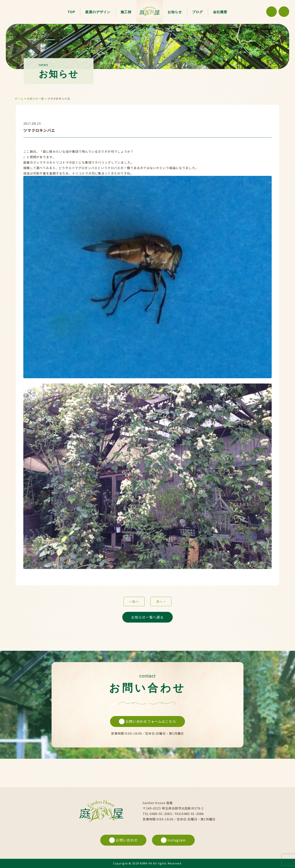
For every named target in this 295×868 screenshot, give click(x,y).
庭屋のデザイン (98, 12)
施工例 (126, 12)
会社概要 (220, 12)
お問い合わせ (123, 840)
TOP (71, 12)
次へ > (161, 601)
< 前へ (134, 601)
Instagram (173, 840)
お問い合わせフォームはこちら (147, 721)
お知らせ (175, 12)
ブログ (198, 12)
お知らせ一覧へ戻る (147, 617)
